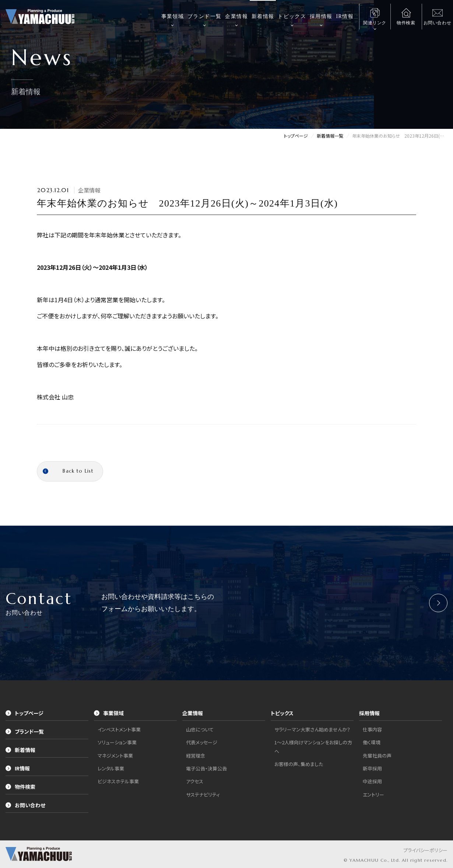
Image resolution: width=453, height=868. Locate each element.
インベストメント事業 (119, 729)
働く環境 (372, 742)
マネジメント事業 (115, 756)
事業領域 (173, 16)
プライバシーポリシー (425, 850)
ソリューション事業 (117, 742)
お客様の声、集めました (299, 764)
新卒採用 (372, 768)
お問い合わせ (25, 805)
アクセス (195, 781)
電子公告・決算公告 (206, 768)
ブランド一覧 (204, 16)
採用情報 (321, 16)
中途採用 (372, 781)
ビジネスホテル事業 (118, 781)
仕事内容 (372, 729)
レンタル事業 (111, 768)
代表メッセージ (202, 742)
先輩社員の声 (377, 756)
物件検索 (20, 787)
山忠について (200, 729)
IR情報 (345, 16)
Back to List (68, 471)
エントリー (373, 795)
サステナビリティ (203, 795)
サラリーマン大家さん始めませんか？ (312, 729)
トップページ (24, 713)
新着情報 (263, 16)
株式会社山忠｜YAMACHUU (40, 17)
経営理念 (196, 756)
